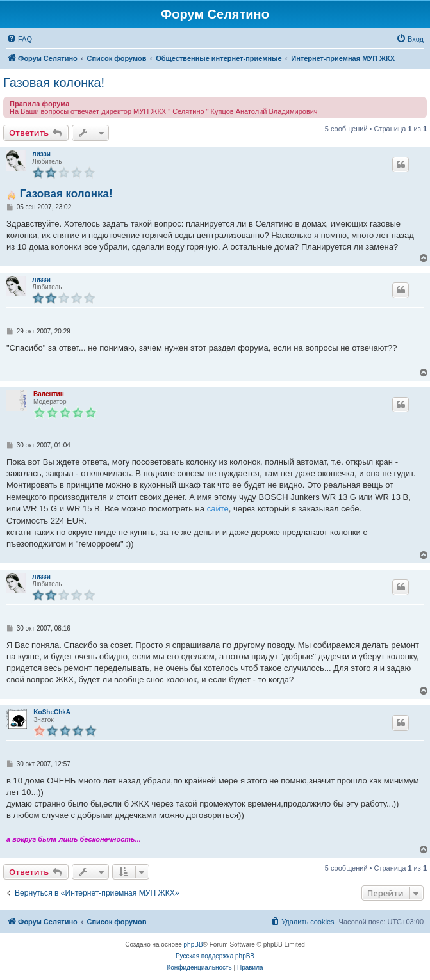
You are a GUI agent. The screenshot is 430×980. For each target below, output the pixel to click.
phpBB (194, 944)
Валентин (49, 394)
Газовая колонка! (54, 83)
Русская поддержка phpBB (215, 956)
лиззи (41, 154)
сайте (218, 509)
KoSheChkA (52, 712)
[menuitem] (19, 39)
